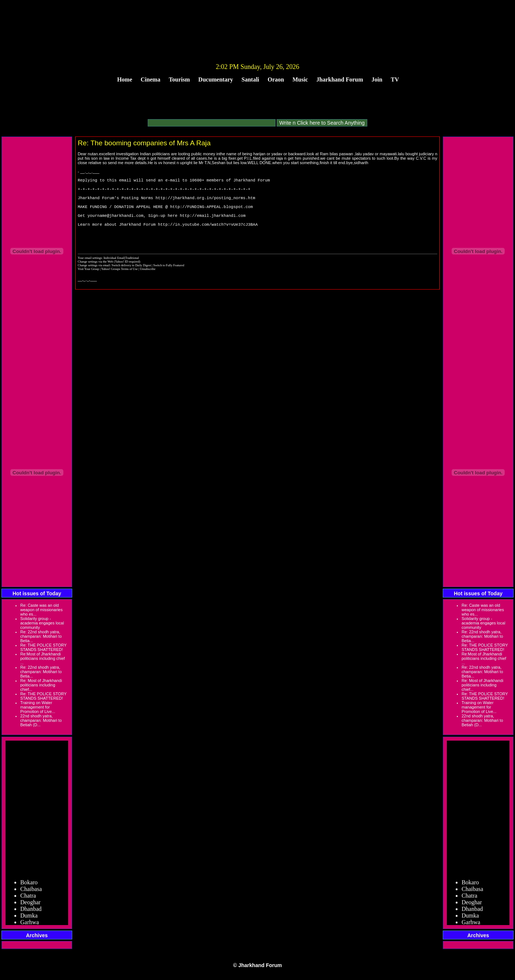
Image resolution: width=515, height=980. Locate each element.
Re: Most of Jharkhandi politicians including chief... (41, 685)
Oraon (276, 79)
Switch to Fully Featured (169, 281)
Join (377, 79)
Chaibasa (31, 891)
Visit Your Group (89, 284)
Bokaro (29, 884)
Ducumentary (216, 79)
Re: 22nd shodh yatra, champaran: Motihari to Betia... (41, 636)
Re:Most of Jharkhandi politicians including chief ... (43, 658)
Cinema (150, 79)
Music (300, 79)
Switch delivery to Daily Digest (131, 281)
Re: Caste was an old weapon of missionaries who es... (41, 610)
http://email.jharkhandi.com (213, 225)
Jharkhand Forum (340, 79)
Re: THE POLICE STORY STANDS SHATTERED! (43, 647)
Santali (251, 79)
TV (395, 79)
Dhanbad (31, 910)
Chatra (28, 897)
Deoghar (30, 904)
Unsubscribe (148, 284)
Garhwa (30, 924)
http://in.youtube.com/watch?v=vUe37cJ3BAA (208, 236)
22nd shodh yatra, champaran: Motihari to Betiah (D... (41, 720)
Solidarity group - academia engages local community (42, 623)
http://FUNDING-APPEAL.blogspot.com (211, 214)
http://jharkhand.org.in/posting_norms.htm (205, 203)
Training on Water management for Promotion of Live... (38, 707)
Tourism (179, 79)
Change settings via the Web (95, 277)
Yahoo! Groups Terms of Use (120, 284)
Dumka (29, 917)
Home (125, 79)
